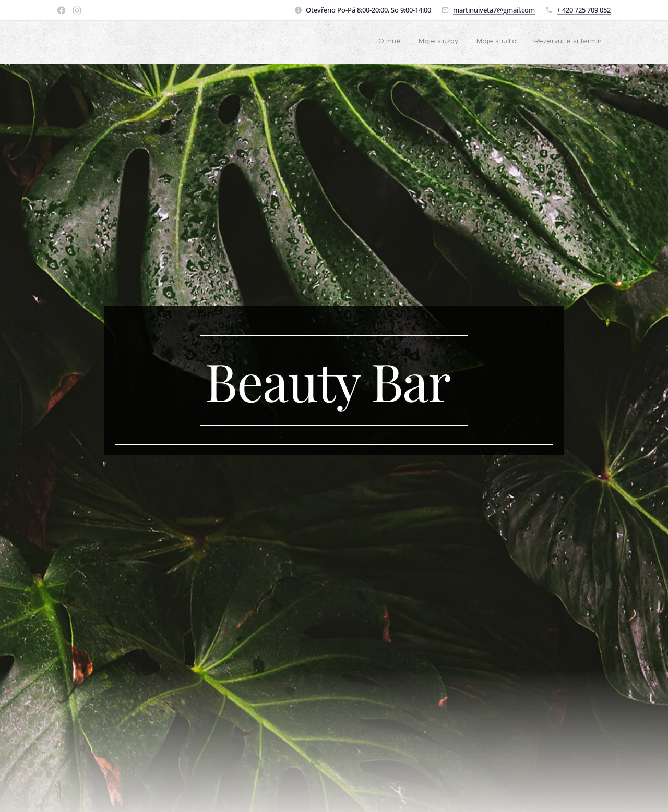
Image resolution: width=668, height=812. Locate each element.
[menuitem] (390, 42)
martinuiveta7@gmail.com (494, 10)
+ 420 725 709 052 (584, 10)
